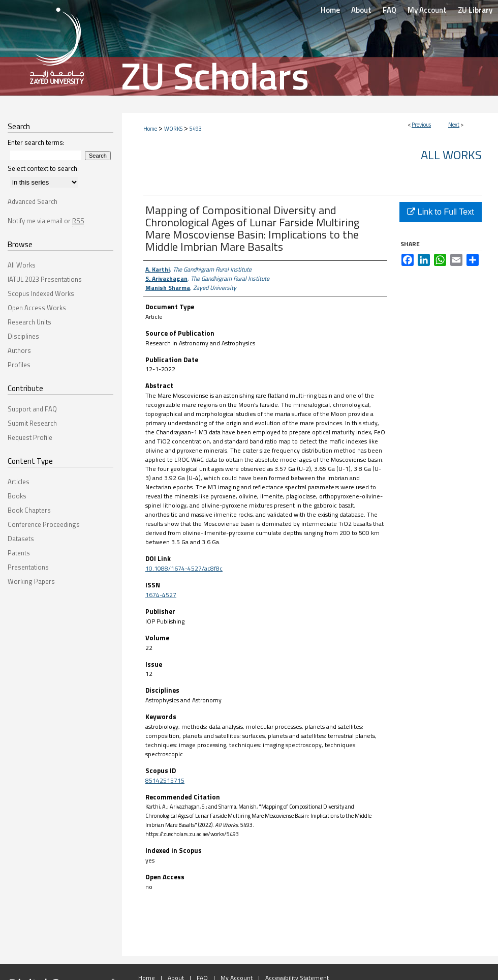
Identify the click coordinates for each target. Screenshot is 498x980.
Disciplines (23, 336)
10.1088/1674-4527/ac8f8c (184, 568)
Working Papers (31, 581)
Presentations (28, 567)
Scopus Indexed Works (41, 293)
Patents (19, 553)
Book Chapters (29, 510)
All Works (451, 155)
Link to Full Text (440, 212)
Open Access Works (37, 308)
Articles (19, 482)
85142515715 (165, 780)
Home (150, 129)
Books (17, 496)
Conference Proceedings (44, 524)
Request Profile (30, 437)
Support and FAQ (32, 409)
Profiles (19, 365)
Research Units (29, 322)
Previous (421, 125)
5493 (196, 129)
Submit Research (32, 423)
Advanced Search (33, 201)
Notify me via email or (46, 221)
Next (454, 125)
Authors (19, 350)
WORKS (173, 129)
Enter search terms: (36, 142)
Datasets (21, 539)
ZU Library (475, 10)
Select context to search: (43, 168)
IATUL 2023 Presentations (45, 279)
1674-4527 (161, 595)
